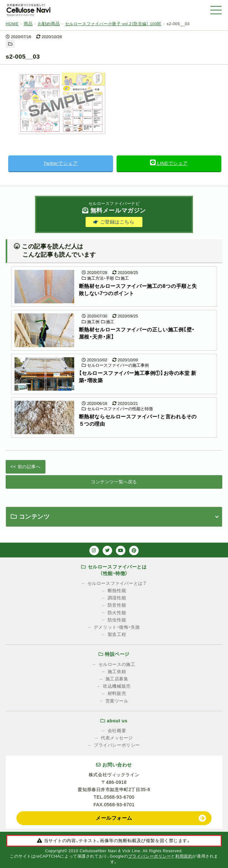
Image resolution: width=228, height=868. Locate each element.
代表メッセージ (117, 738)
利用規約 (184, 856)
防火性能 (117, 613)
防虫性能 (117, 620)
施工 (122, 278)
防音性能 (117, 605)
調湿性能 (117, 598)
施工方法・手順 (98, 278)
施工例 (91, 322)
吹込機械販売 (117, 686)
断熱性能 (117, 591)
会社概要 (117, 731)
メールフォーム (114, 818)
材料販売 (117, 693)
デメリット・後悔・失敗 (117, 627)
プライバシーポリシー (117, 745)
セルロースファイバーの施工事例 (115, 365)
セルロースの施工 (117, 664)
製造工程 (117, 634)
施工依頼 (117, 672)
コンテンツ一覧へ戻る (114, 482)
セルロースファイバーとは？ (117, 583)
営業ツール (117, 701)
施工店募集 (117, 679)
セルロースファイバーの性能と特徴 (117, 409)
